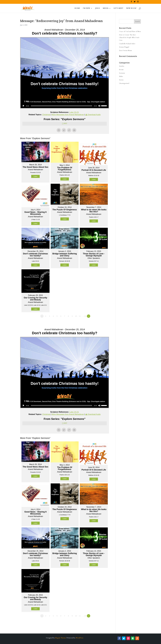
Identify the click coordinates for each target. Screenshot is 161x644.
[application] (65, 106)
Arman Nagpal (124, 47)
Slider (121, 76)
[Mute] (99, 106)
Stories (121, 80)
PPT (65, 124)
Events (121, 70)
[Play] (23, 106)
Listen (35, 176)
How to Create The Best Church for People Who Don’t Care (129, 37)
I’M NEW (86, 8)
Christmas (46, 115)
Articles (122, 66)
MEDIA (106, 8)
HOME (77, 8)
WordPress (80, 638)
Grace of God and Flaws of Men (130, 31)
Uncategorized (124, 83)
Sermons (122, 73)
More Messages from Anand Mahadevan (68, 115)
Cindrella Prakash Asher (127, 44)
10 (76, 316)
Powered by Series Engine (101, 322)
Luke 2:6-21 (74, 112)
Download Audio (94, 115)
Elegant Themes (61, 638)
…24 (84, 316)
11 (80, 316)
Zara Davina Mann (125, 50)
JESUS (97, 8)
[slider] (61, 106)
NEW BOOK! (131, 8)
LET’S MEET (118, 8)
